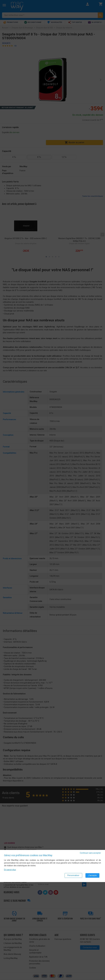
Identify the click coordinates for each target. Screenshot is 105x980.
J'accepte (92, 876)
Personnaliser (73, 876)
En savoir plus (10, 870)
